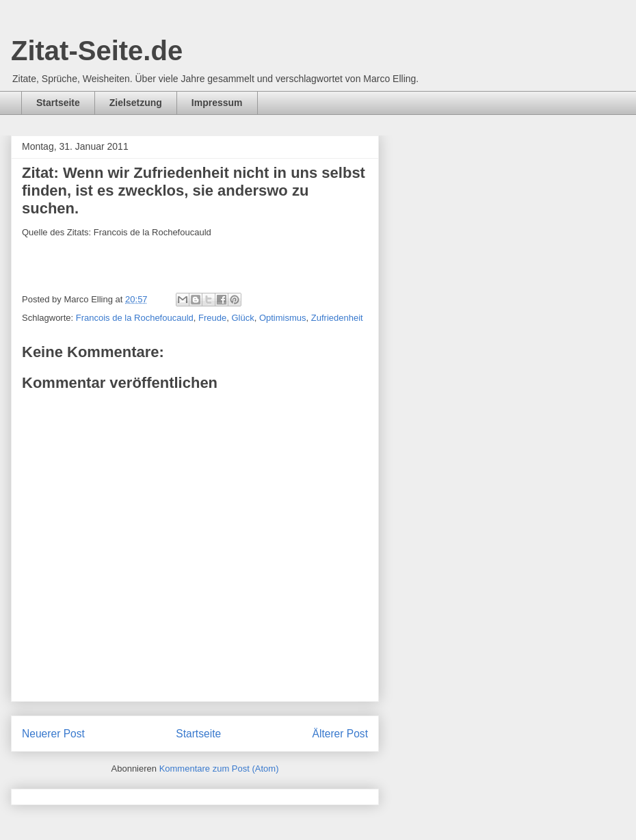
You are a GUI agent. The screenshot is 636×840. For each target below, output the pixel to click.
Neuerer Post (53, 734)
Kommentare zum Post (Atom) (219, 769)
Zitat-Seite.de (97, 51)
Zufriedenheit (337, 318)
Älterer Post (340, 734)
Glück (242, 318)
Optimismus (283, 318)
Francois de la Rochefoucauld (135, 318)
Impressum (217, 103)
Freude (212, 318)
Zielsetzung (136, 103)
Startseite (58, 103)
